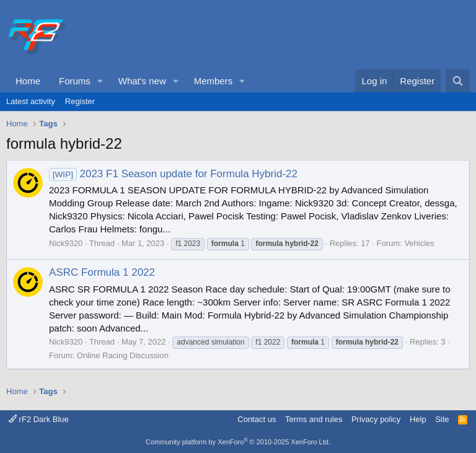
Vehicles (419, 243)
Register (80, 101)
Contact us (257, 419)
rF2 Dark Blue (39, 419)
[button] (100, 81)
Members (214, 81)
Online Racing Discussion (123, 355)
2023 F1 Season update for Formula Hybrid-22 (173, 174)
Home (28, 81)
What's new (142, 81)
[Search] (458, 81)
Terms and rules (314, 419)
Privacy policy (376, 419)
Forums (75, 81)
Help (418, 419)
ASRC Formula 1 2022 (102, 272)
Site (442, 419)
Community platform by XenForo (238, 442)
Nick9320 (66, 243)
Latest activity (31, 101)
